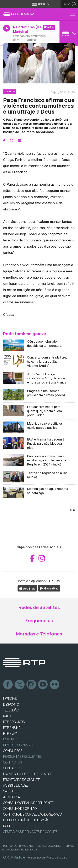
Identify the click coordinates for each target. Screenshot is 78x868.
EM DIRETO (11, 739)
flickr (55, 685)
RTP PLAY (10, 733)
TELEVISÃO (11, 710)
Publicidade (29, 850)
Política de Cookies (49, 846)
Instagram (31, 685)
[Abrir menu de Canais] (68, 33)
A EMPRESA (12, 797)
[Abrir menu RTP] (39, 4)
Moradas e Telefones (39, 634)
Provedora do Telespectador (28, 774)
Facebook (8, 685)
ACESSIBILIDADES (16, 785)
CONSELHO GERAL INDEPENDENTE (28, 803)
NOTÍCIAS (10, 699)
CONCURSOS (13, 751)
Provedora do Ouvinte (22, 780)
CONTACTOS (12, 768)
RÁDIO (8, 716)
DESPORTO (11, 704)
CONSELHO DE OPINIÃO (20, 809)
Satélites (11, 791)
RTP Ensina (12, 728)
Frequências (39, 621)
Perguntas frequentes (22, 756)
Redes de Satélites (39, 607)
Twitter (20, 685)
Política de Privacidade (18, 846)
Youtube (43, 685)
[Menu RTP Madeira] (74, 15)
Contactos (12, 762)
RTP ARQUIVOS (14, 722)
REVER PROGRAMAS (18, 745)
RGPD (7, 826)
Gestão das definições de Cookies (30, 832)
